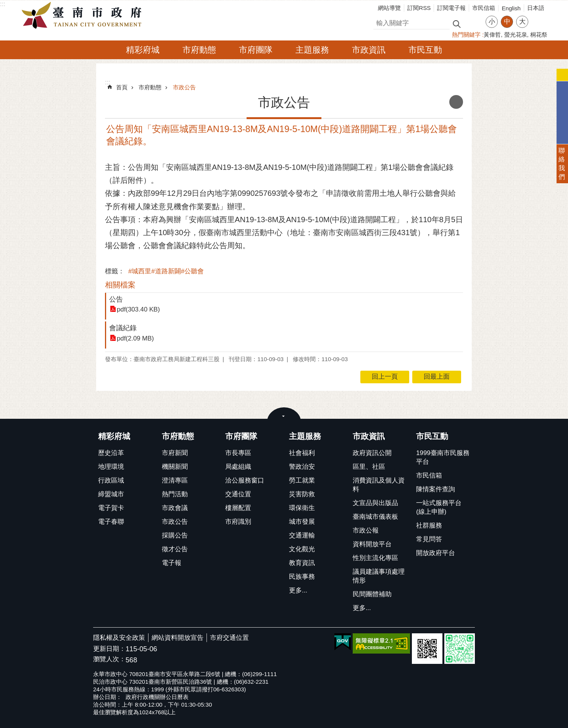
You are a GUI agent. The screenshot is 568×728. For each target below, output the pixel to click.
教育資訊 (302, 563)
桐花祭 (539, 35)
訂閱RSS (419, 8)
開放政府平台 (436, 553)
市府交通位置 (229, 638)
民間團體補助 (372, 594)
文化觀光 (302, 549)
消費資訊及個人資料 (379, 485)
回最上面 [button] (437, 377)
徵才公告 (175, 549)
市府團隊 (256, 50)
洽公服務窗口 (245, 480)
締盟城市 (111, 494)
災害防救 (302, 494)
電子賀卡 (111, 508)
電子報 (172, 563)
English (511, 8)
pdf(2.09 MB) (135, 338)
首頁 (122, 87)
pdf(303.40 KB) (138, 309)
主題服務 (312, 50)
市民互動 (425, 50)
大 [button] (522, 22)
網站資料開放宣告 (177, 638)
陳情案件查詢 (436, 489)
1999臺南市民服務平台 (443, 457)
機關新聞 (175, 467)
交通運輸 (302, 535)
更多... (298, 590)
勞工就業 (302, 480)
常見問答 (429, 539)
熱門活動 (175, 494)
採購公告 (175, 535)
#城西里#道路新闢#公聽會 (166, 271)
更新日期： (109, 649)
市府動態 (199, 50)
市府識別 (238, 522)
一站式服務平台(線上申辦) (439, 507)
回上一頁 (385, 377)
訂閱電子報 (451, 8)
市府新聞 (175, 453)
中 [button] (507, 22)
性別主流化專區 (375, 558)
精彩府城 (143, 50)
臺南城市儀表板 (375, 517)
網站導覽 (389, 8)
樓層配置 (238, 508)
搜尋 (380, 22)
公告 (116, 299)
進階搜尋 (473, 23)
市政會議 (175, 508)
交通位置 (238, 494)
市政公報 (366, 530)
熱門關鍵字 (466, 35)
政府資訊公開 (372, 453)
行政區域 (111, 480)
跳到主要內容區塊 (4, 4)
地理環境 (111, 467)
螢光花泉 (516, 35)
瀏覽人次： (109, 659)
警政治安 (302, 467)
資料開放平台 (372, 544)
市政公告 (184, 87)
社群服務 (429, 525)
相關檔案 (120, 285)
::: (3, 4)
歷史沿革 (111, 453)
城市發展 (302, 522)
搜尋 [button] (457, 23)
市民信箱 (484, 8)
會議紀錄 (123, 328)
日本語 (536, 8)
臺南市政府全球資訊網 (84, 16)
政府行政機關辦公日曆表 (157, 697)
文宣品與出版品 (375, 503)
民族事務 (302, 577)
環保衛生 (302, 508)
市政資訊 (369, 50)
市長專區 (238, 453)
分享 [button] (538, 17)
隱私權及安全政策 (119, 638)
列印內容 (456, 102)
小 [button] (492, 22)
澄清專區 (175, 480)
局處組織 (238, 467)
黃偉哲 (492, 35)
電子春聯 (111, 522)
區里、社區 (369, 467)
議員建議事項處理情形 (379, 576)
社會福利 (302, 453)
